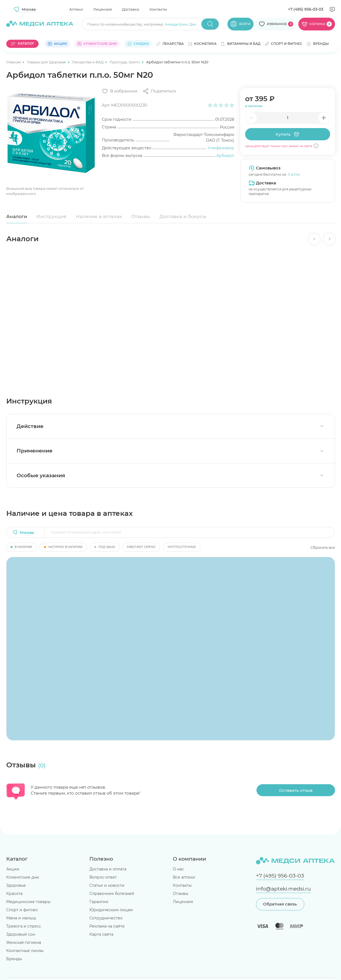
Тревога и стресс (24, 926)
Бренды (14, 959)
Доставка (131, 9)
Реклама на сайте (107, 926)
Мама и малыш (21, 918)
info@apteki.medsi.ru (283, 889)
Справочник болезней (112, 894)
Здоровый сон (21, 934)
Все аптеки (184, 877)
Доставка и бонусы (183, 216)
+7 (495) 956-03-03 (306, 9)
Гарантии (99, 902)
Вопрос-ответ (103, 877)
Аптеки (76, 9)
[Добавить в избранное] (120, 91)
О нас (178, 869)
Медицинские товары (28, 902)
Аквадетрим (176, 24)
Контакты (158, 9)
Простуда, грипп (125, 62)
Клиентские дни (23, 877)
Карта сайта (101, 934)
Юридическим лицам (111, 910)
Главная (14, 62)
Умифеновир (221, 148)
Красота (14, 894)
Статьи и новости (107, 885)
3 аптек (294, 174)
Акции (13, 869)
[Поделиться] (159, 91)
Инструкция (51, 216)
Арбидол (225, 156)
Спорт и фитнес (22, 910)
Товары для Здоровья (47, 62)
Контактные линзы (25, 951)
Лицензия (103, 9)
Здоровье (16, 885)
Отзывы (141, 216)
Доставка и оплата (108, 869)
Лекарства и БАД (88, 62)
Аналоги (17, 216)
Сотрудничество (106, 918)
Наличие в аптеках (99, 216)
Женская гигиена (24, 942)
